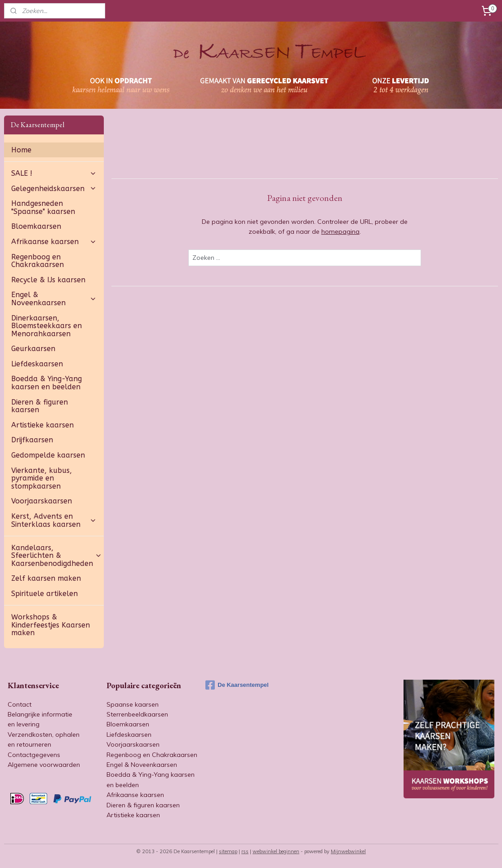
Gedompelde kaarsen (48, 455)
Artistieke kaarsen (42, 425)
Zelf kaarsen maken (46, 578)
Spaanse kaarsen (133, 704)
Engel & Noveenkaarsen (54, 299)
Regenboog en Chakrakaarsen (38, 261)
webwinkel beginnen (276, 851)
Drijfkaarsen (32, 440)
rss (245, 851)
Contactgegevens (34, 755)
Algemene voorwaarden (44, 765)
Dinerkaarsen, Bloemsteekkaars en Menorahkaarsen (47, 326)
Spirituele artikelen (44, 594)
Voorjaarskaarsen (42, 501)
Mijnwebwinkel (348, 851)
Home (21, 150)
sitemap (228, 851)
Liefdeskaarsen (37, 364)
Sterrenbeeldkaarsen (137, 714)
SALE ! (54, 173)
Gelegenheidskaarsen (54, 189)
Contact (20, 704)
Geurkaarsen (33, 349)
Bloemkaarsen (36, 226)
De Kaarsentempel (237, 685)
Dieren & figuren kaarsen (40, 406)
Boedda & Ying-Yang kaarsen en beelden (47, 383)
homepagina (340, 231)
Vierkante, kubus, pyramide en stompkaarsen (42, 478)
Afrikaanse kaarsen (54, 242)
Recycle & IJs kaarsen (48, 280)
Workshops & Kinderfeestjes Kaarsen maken (51, 625)
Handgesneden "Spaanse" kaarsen (43, 207)
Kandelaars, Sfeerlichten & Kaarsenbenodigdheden (57, 556)
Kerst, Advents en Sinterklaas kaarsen (54, 520)
